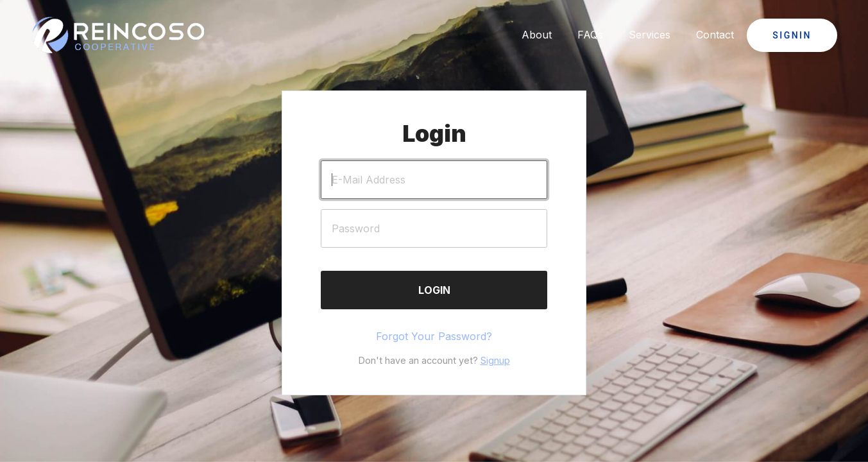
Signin (792, 35)
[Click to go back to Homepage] (119, 35)
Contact (715, 35)
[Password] (434, 228)
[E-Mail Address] (434, 180)
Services (650, 35)
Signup (495, 360)
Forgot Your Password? (434, 336)
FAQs (590, 35)
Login (434, 290)
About (537, 35)
